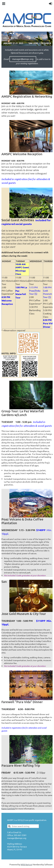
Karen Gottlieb (8, 809)
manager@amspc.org (23, 59)
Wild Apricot (26, 864)
